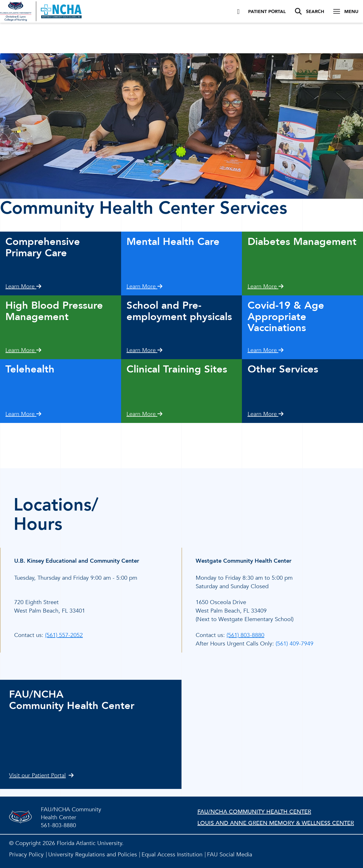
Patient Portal (261, 12)
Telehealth (30, 369)
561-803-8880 (58, 825)
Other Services (283, 369)
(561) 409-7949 (295, 644)
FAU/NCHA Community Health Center (254, 812)
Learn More (23, 286)
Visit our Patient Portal (41, 775)
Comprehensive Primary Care (43, 247)
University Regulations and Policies (93, 855)
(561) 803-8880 (245, 635)
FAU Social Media (230, 855)
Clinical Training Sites (177, 369)
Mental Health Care (173, 242)
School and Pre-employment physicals (179, 311)
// (272, 734)
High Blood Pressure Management (54, 311)
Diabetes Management (302, 242)
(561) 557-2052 (64, 635)
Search (310, 12)
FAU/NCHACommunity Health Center (72, 700)
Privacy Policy (26, 855)
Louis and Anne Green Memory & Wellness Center (276, 823)
